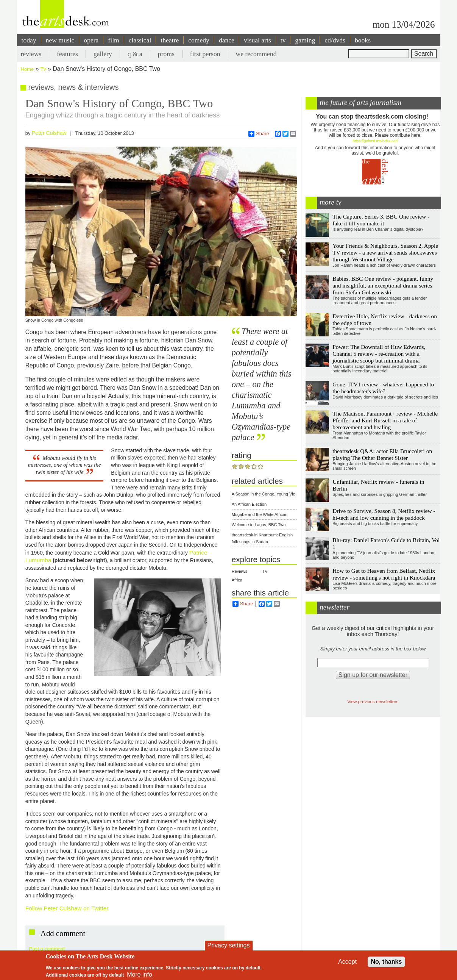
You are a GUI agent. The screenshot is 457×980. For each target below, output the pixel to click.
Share (259, 134)
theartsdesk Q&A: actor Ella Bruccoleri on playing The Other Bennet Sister (382, 454)
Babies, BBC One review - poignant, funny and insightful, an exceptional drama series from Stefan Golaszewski (383, 285)
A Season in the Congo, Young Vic (263, 494)
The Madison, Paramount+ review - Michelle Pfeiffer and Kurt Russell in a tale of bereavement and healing (385, 420)
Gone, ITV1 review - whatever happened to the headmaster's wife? (383, 388)
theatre (170, 40)
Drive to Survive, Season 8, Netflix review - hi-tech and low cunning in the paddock (384, 514)
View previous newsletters (373, 701)
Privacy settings (228, 945)
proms (166, 54)
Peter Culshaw (49, 133)
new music (60, 40)
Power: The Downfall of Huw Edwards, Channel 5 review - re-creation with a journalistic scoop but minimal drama (379, 354)
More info (140, 975)
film (113, 40)
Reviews (240, 571)
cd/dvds (335, 40)
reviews (31, 54)
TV (265, 571)
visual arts (257, 40)
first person (205, 54)
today (29, 40)
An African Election (249, 504)
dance (227, 40)
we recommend (256, 54)
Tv (43, 69)
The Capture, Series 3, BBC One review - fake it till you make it (381, 220)
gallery (103, 54)
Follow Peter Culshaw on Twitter (67, 908)
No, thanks (387, 962)
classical (140, 40)
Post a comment (47, 949)
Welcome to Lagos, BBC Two (259, 525)
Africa (237, 580)
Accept (347, 962)
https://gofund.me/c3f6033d (375, 141)
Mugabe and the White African (260, 514)
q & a (135, 54)
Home (27, 69)
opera (91, 40)
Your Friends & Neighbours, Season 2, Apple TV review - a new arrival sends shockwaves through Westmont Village (385, 252)
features (67, 54)
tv (283, 40)
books (363, 40)
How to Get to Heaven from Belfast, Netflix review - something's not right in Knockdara (384, 574)
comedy (199, 40)
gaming (305, 40)
